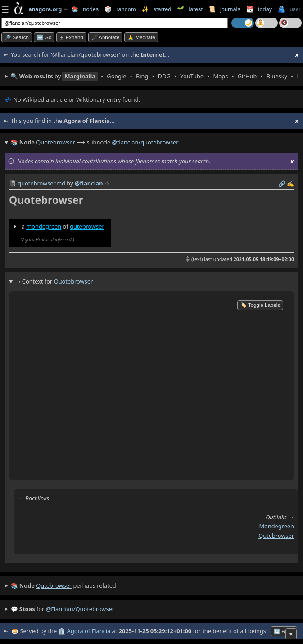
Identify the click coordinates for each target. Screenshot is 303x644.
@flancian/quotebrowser (145, 142)
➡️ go (44, 37)
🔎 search (17, 37)
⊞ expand (71, 37)
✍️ (290, 184)
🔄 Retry (284, 631)
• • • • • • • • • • (155, 76)
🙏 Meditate (141, 37)
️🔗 (282, 184)
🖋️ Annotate (106, 37)
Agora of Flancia (89, 631)
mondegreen (44, 226)
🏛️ (62, 631)
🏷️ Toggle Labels (260, 305)
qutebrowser (87, 226)
